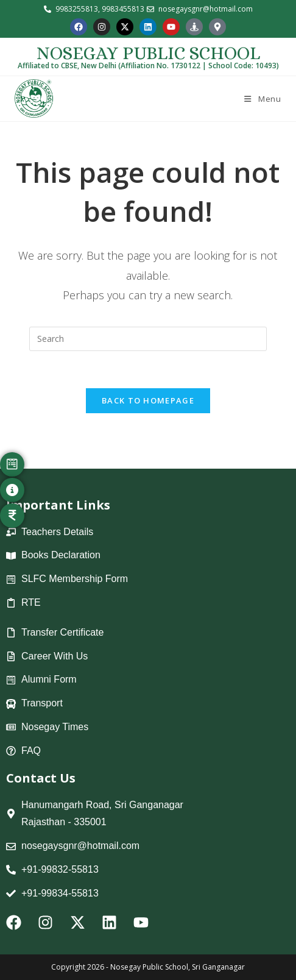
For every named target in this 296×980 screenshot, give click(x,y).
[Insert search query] (148, 339)
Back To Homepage (148, 400)
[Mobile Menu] (262, 99)
